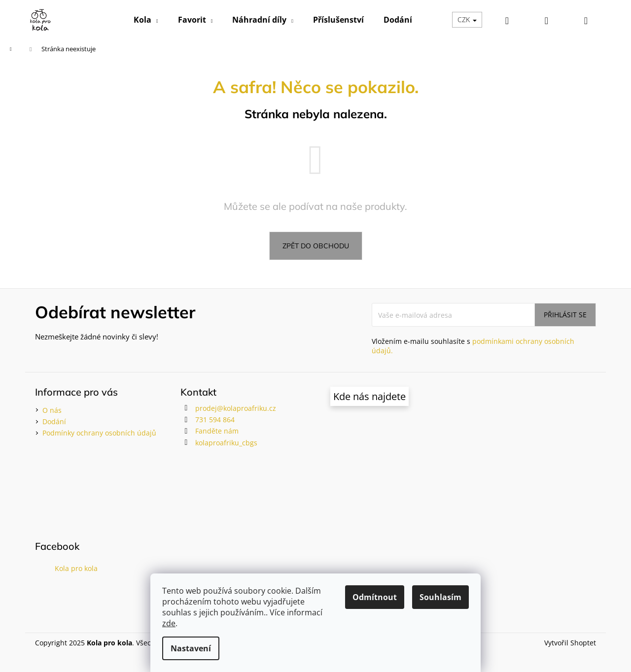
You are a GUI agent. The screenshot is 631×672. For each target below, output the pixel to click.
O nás (52, 410)
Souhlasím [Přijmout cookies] (440, 597)
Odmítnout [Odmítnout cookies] (375, 597)
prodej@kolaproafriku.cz (236, 408)
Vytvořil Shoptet (570, 643)
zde (169, 623)
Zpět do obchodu (316, 246)
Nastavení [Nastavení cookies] (191, 648)
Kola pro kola (76, 568)
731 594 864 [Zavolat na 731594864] (215, 420)
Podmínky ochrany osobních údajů (99, 433)
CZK (467, 19)
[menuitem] (146, 20)
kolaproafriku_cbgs (226, 443)
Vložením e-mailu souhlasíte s (473, 346)
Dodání (54, 421)
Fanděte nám (217, 431)
